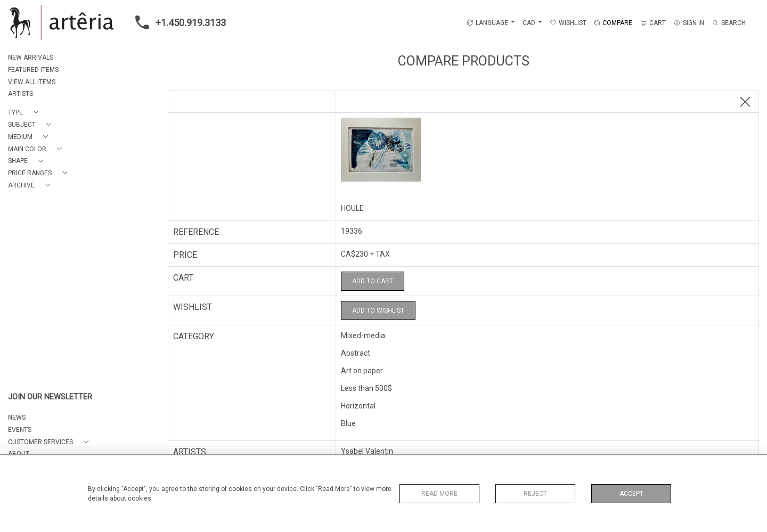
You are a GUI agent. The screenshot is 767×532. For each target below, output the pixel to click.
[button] (25, 113)
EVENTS (20, 430)
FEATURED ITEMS (33, 70)
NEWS (17, 418)
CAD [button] (530, 23)
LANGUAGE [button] (487, 23)
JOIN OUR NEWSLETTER (50, 397)
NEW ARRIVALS (31, 58)
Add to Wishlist (378, 310)
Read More (439, 494)
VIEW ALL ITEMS (32, 82)
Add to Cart (373, 281)
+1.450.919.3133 (177, 22)
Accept (631, 494)
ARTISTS (21, 94)
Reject (535, 494)
